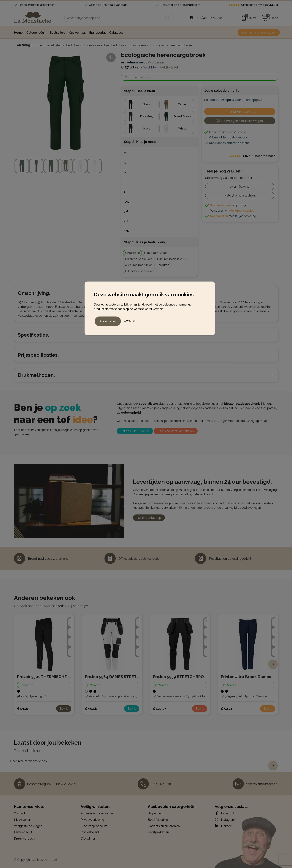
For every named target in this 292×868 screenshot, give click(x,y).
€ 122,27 (159, 709)
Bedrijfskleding (158, 820)
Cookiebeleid (90, 832)
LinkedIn (224, 826)
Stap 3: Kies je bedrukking (145, 242)
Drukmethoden (24, 839)
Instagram (225, 820)
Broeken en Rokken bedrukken (105, 45)
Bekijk (64, 709)
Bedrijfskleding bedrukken (63, 45)
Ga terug (23, 45)
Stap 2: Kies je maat (140, 142)
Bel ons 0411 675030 (135, 431)
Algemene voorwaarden (97, 813)
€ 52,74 (227, 709)
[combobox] (114, 18)
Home (38, 45)
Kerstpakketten (158, 832)
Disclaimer (88, 839)
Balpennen (155, 813)
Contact (20, 813)
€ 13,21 (23, 709)
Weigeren (130, 320)
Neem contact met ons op (176, 431)
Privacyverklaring (92, 820)
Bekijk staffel (169, 68)
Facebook (225, 813)
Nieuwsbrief (22, 820)
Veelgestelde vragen (28, 826)
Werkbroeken (139, 45)
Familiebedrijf (23, 832)
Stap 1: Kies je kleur (140, 91)
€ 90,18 (91, 709)
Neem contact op (149, 518)
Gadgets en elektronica (164, 826)
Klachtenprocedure (94, 826)
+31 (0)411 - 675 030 (208, 18)
